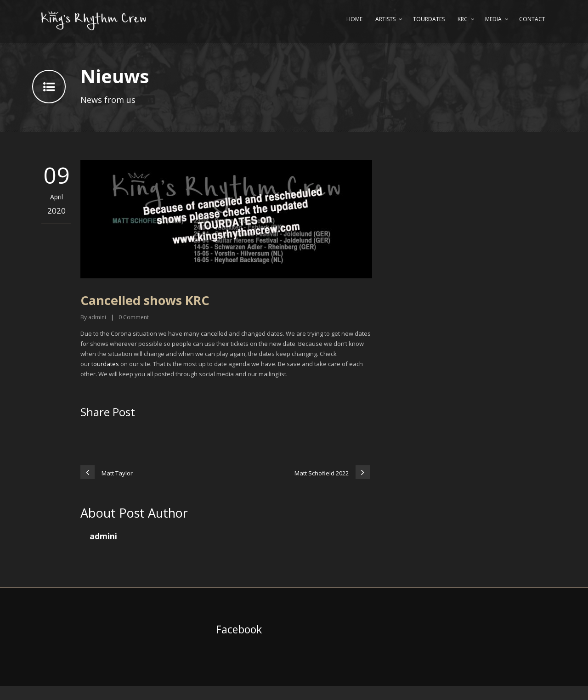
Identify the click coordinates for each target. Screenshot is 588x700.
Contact (532, 19)
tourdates (105, 364)
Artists (385, 19)
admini (97, 317)
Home (354, 19)
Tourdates (429, 19)
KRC (463, 19)
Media (493, 19)
